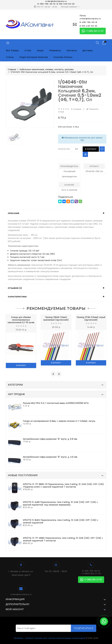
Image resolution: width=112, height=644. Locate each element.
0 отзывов (76, 109)
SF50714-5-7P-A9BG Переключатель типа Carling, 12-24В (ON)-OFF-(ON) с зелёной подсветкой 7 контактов (63, 539)
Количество (64, 149)
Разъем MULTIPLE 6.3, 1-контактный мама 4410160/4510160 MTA (56, 403)
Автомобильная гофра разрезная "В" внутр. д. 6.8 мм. (50, 439)
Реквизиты (55, 50)
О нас (28, 50)
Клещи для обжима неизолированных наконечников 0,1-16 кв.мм (21, 320)
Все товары (12, 50)
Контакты (72, 50)
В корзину (91, 149)
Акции (40, 50)
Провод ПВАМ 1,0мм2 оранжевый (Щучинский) (56, 318)
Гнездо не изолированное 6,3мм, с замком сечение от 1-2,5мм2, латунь (59, 421)
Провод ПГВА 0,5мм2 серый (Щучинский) (91, 318)
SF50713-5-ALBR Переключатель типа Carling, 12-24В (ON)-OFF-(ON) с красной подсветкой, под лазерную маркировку (60, 503)
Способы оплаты (63, 57)
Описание (14, 213)
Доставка (88, 50)
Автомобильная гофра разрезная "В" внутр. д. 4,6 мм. (50, 457)
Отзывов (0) (15, 288)
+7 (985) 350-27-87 (93, 31)
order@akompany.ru (21, 594)
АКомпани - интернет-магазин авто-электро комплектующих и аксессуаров (49, 638)
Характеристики (17, 297)
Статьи (10, 57)
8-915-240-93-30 (66, 4)
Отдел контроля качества (34, 57)
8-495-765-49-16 (46, 4)
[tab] (56, 213)
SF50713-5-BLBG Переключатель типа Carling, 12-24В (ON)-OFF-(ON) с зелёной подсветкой (61, 521)
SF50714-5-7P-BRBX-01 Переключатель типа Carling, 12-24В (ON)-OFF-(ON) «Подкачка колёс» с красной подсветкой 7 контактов (63, 485)
